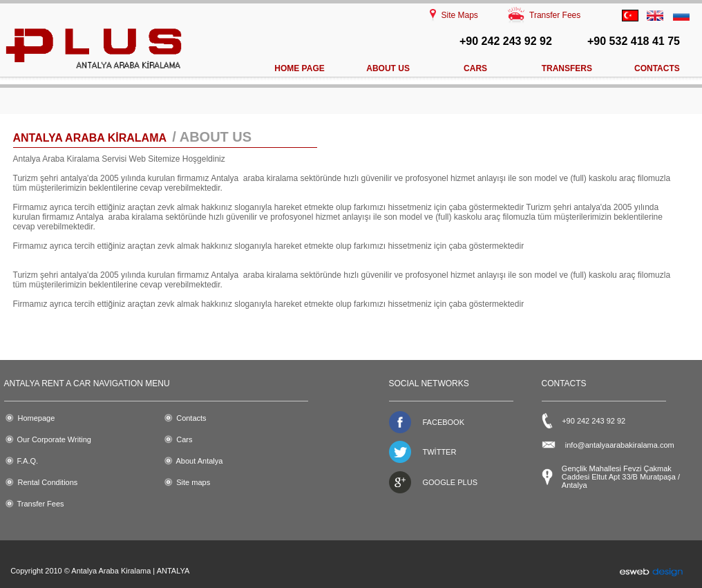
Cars (184, 439)
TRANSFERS (567, 68)
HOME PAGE (299, 68)
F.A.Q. (28, 461)
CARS (475, 68)
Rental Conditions (48, 482)
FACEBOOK (444, 422)
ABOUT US (388, 68)
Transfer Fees (555, 15)
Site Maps (460, 15)
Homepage (37, 418)
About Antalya (200, 461)
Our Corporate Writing (54, 439)
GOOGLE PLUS (450, 482)
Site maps (193, 482)
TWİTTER (440, 452)
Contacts (191, 418)
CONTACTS (657, 68)
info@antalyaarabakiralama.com (620, 445)
